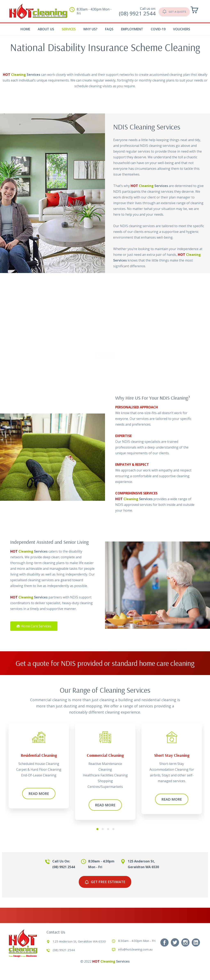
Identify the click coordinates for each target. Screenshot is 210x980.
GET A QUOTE (170, 11)
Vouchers (182, 29)
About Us (46, 29)
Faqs (109, 29)
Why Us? (90, 29)
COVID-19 (158, 29)
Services (69, 29)
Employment (132, 29)
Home (25, 29)
